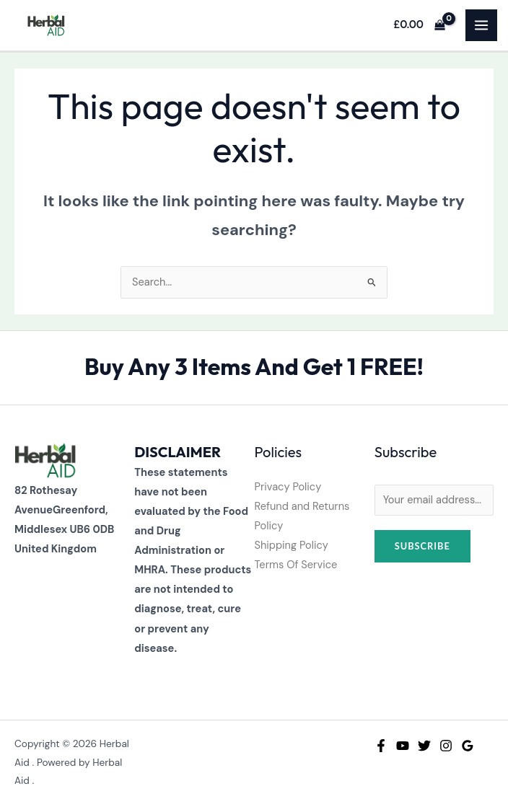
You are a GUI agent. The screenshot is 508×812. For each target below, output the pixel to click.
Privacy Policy (288, 487)
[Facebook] (381, 746)
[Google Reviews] (468, 746)
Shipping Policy (292, 546)
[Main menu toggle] (481, 25)
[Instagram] (446, 746)
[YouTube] (403, 746)
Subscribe (422, 546)
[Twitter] (424, 746)
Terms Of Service (296, 565)
